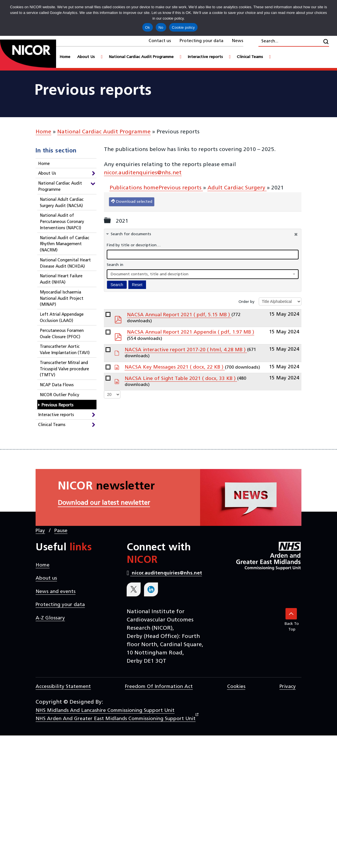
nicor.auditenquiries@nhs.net (143, 173)
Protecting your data (202, 41)
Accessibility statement (63, 687)
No (161, 27)
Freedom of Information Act (159, 687)
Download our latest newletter (104, 503)
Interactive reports (56, 415)
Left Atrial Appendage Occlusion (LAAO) (62, 318)
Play (40, 531)
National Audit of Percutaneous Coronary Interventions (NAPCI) (62, 222)
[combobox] (203, 274)
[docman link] (108, 314)
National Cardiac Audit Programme (104, 132)
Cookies (236, 687)
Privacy (288, 687)
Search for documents (131, 234)
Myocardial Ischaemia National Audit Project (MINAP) (62, 299)
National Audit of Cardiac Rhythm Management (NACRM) (65, 244)
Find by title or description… (134, 245)
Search (117, 285)
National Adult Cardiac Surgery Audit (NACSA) (62, 203)
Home (43, 132)
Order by (246, 302)
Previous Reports (57, 405)
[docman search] (203, 255)
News (238, 41)
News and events (56, 592)
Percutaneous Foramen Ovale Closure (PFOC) (62, 334)
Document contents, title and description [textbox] (150, 274)
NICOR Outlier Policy (59, 395)
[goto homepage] (28, 55)
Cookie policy (183, 27)
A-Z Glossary (50, 618)
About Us (47, 174)
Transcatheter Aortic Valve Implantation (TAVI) (65, 350)
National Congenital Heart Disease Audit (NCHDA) (65, 263)
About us (46, 578)
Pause (61, 531)
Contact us (160, 41)
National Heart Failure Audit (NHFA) (61, 279)
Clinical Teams (52, 425)
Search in (115, 265)
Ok (148, 27)
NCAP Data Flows (57, 385)
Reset (137, 285)
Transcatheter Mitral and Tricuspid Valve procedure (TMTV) (64, 369)
